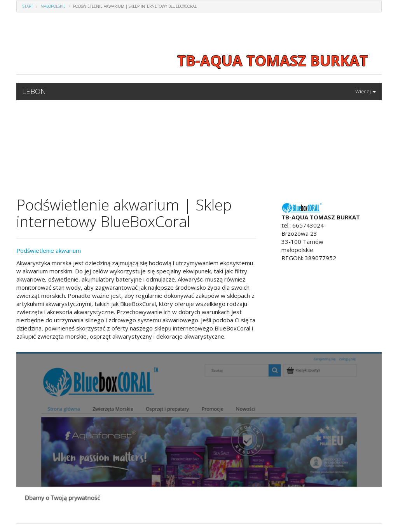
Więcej (366, 91)
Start (28, 6)
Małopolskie (53, 6)
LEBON (34, 91)
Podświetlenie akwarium (49, 250)
